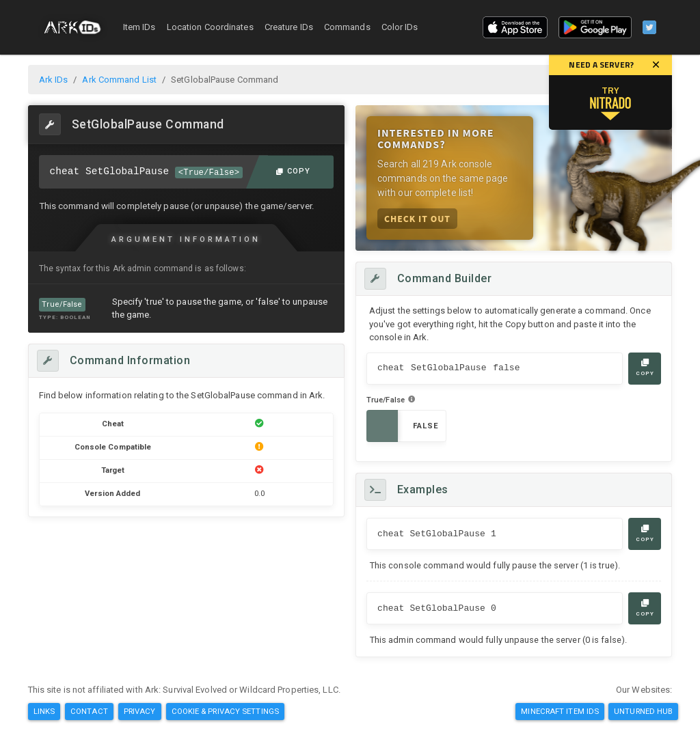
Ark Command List (119, 80)
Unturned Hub (643, 711)
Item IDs (139, 27)
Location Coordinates (210, 27)
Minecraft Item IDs (560, 711)
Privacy (140, 711)
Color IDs (400, 27)
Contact (89, 711)
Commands (347, 27)
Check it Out (417, 218)
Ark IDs (54, 80)
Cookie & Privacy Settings (226, 711)
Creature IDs (289, 27)
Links (44, 711)
